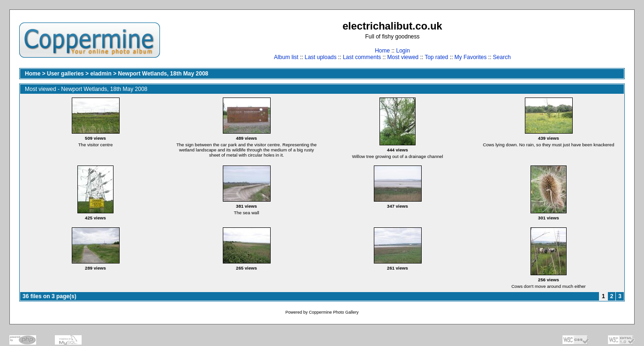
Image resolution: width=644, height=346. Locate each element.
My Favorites (471, 57)
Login (403, 51)
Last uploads (320, 57)
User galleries (65, 74)
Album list (286, 57)
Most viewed (403, 57)
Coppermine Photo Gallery (333, 312)
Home (382, 51)
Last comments (362, 57)
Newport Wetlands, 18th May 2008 (163, 74)
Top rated (436, 57)
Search (502, 57)
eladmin (101, 74)
